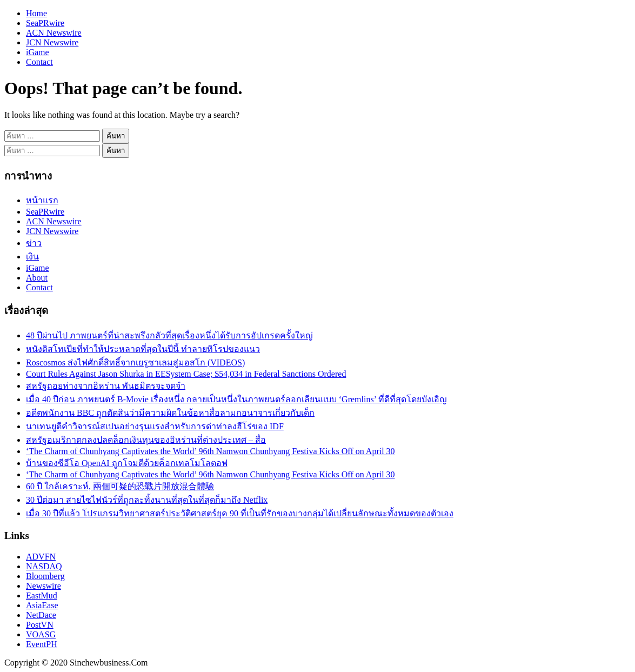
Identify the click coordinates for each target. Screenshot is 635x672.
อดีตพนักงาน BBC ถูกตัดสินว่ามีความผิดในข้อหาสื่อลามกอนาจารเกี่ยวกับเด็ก (170, 413)
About (37, 278)
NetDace (41, 615)
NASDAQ (44, 566)
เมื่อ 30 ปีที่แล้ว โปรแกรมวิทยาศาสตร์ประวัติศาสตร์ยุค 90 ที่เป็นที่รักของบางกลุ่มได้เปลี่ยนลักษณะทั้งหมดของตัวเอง (240, 513)
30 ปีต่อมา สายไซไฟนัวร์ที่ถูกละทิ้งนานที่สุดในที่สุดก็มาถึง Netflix (147, 500)
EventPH (42, 644)
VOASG (41, 634)
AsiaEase (42, 605)
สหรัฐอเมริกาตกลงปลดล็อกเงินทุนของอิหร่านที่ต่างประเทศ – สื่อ (146, 440)
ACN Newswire (54, 33)
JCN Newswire (52, 42)
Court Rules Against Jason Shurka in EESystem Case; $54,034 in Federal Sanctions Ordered (186, 374)
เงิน (32, 257)
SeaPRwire (45, 23)
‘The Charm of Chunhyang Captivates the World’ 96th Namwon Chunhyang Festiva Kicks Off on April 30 (210, 451)
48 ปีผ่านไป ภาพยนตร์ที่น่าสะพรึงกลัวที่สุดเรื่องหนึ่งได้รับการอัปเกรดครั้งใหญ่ (169, 335)
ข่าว (34, 243)
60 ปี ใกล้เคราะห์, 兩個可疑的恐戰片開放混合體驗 (120, 486)
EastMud (42, 596)
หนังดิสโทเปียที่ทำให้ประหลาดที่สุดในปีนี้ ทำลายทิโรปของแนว (143, 349)
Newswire (44, 586)
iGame (38, 52)
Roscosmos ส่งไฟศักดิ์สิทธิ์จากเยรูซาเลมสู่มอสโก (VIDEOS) (135, 362)
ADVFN (41, 557)
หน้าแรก (42, 200)
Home (36, 13)
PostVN (40, 625)
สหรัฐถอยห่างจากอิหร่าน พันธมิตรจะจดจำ (106, 386)
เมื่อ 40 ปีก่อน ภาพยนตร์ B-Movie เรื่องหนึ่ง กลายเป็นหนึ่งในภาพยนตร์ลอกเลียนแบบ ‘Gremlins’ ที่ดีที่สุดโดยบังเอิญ (236, 399)
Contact (39, 62)
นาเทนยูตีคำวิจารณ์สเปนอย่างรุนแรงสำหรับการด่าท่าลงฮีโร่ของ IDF (155, 426)
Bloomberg (45, 576)
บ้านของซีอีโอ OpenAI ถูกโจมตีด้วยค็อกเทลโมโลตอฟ (127, 463)
